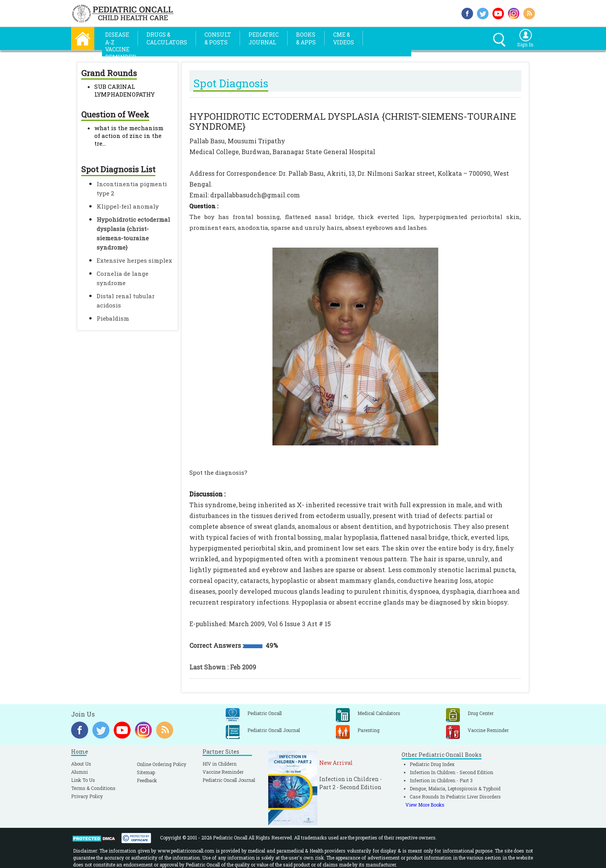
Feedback (147, 780)
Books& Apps (306, 38)
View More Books (425, 805)
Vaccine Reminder (223, 772)
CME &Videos (344, 38)
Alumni (79, 772)
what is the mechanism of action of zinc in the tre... (129, 136)
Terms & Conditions (93, 788)
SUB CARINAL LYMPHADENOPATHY (124, 90)
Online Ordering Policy (162, 764)
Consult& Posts (218, 38)
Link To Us (83, 780)
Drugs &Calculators (167, 38)
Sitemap (146, 772)
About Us (81, 764)
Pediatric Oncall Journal (229, 780)
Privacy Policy (87, 796)
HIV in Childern (220, 764)
